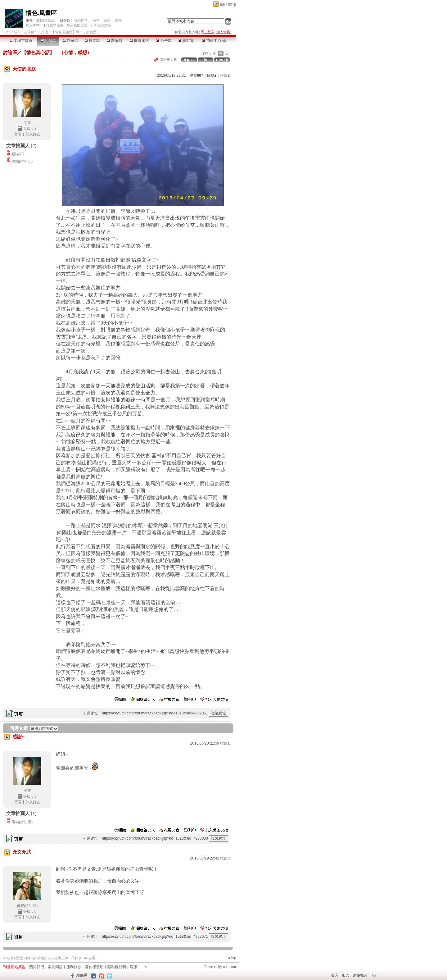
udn (7, 32)
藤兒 (107, 20)
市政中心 (214, 41)
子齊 (27, 123)
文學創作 (31, 32)
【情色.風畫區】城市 (67, 32)
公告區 (164, 41)
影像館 (114, 41)
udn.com (229, 967)
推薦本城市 (55, 25)
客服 (133, 967)
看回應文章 (165, 60)
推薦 (225, 75)
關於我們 (37, 967)
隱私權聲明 (117, 967)
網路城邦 (228, 5)
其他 (44, 32)
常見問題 (55, 967)
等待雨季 (81, 20)
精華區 (70, 41)
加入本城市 (34, 25)
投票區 (92, 41)
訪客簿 (186, 41)
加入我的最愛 (77, 25)
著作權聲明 (94, 967)
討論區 (48, 41)
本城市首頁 (21, 41)
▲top (232, 957)
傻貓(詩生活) (46, 20)
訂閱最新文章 (101, 25)
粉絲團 (82, 975)
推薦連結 (139, 41)
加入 (345, 975)
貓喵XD (18, 154)
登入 (335, 975)
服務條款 (74, 967)
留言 (18, 134)
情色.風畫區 (41, 13)
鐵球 (96, 20)
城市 (17, 32)
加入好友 (33, 134)
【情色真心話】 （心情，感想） (57, 52)
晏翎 (118, 20)
